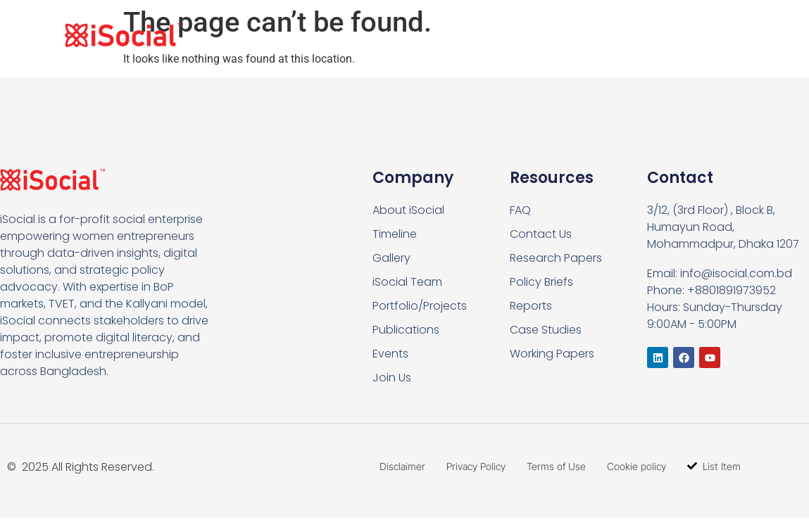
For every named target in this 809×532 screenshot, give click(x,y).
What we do (532, 35)
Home (347, 35)
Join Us (622, 35)
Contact (693, 35)
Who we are (426, 35)
